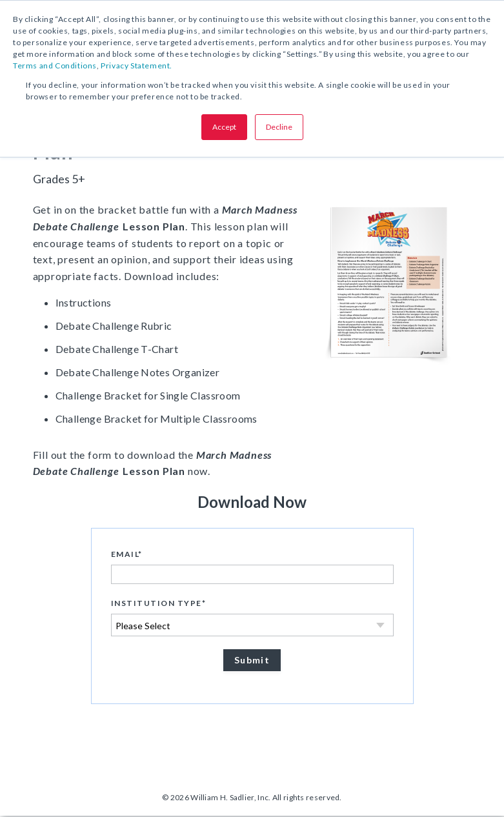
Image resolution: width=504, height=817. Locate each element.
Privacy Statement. (136, 66)
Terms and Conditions (55, 66)
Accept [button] (224, 127)
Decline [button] (279, 127)
